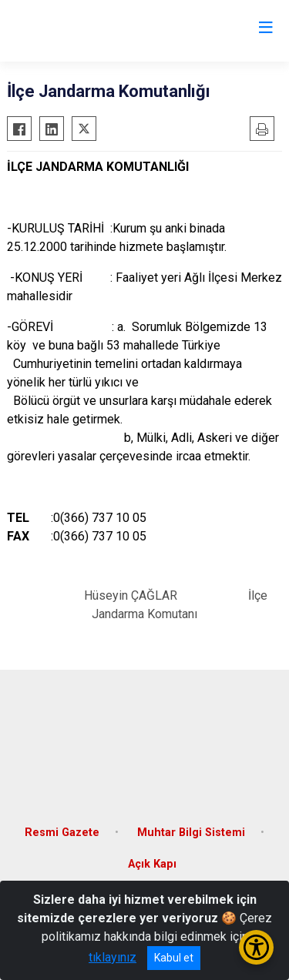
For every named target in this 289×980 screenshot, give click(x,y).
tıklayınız (113, 957)
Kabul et (174, 958)
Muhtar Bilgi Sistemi (191, 833)
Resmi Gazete (62, 833)
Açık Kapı (152, 864)
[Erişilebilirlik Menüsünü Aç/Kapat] (256, 947)
